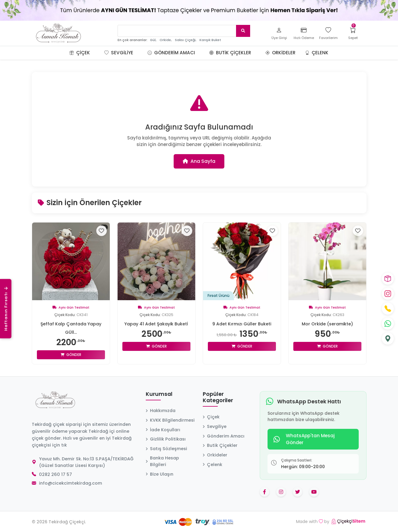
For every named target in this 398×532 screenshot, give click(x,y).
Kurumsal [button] (159, 394)
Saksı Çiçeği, (186, 40)
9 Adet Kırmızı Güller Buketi (242, 324)
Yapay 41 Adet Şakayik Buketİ (156, 324)
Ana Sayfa (199, 161)
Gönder (71, 355)
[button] (97, 53)
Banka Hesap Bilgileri (162, 461)
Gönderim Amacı (171, 53)
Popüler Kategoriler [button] (218, 398)
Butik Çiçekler (230, 53)
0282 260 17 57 (55, 474)
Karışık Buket (210, 40)
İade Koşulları (163, 430)
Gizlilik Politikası (166, 439)
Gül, (153, 40)
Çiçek (80, 53)
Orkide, (166, 40)
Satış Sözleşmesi (166, 449)
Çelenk (317, 53)
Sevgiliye (119, 53)
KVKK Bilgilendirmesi (170, 420)
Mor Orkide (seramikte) (327, 324)
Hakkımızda (161, 411)
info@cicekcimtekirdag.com (70, 483)
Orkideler (280, 53)
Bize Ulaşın (160, 474)
